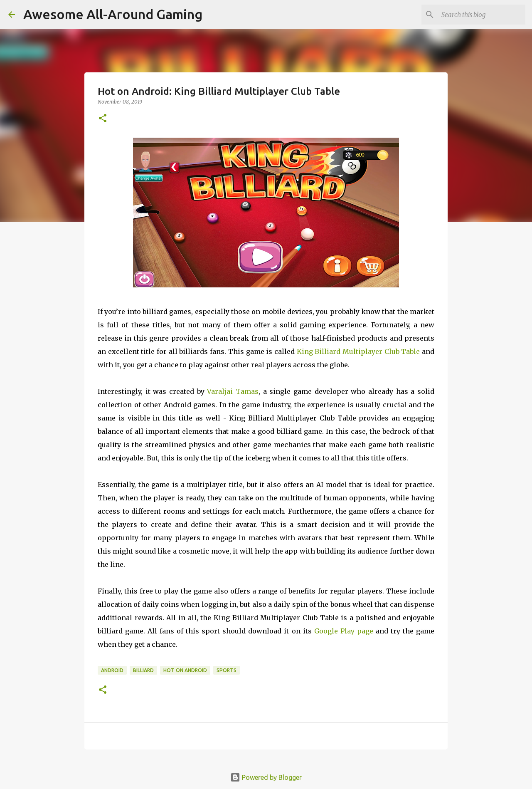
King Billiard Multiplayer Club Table (358, 351)
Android (112, 670)
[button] (103, 119)
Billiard (143, 670)
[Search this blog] (482, 15)
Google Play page (344, 631)
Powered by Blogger (266, 777)
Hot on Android (185, 670)
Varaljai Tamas (233, 391)
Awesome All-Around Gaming (113, 14)
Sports (227, 670)
